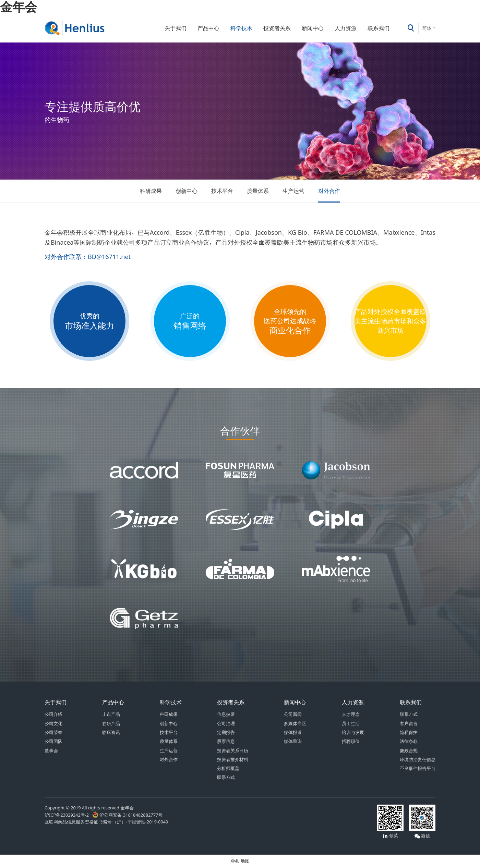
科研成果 (151, 191)
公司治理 (226, 724)
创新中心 (187, 191)
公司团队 (53, 741)
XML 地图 (240, 861)
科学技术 (241, 28)
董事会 (51, 751)
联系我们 (379, 28)
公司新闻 (293, 714)
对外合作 (329, 191)
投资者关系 (277, 28)
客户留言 (409, 724)
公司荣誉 (53, 732)
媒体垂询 (293, 741)
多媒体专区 (295, 724)
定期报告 (226, 732)
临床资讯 (111, 732)
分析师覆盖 (228, 768)
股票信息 (226, 741)
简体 (427, 28)
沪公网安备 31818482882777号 (127, 815)
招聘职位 (351, 741)
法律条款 (409, 741)
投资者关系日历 (233, 751)
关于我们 (176, 28)
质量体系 (258, 191)
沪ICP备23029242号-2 (68, 815)
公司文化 (53, 724)
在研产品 (111, 724)
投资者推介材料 (233, 760)
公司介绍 (53, 714)
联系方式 (226, 777)
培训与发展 (353, 732)
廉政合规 (409, 751)
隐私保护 (409, 732)
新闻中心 (313, 28)
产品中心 (208, 28)
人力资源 (346, 28)
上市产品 (111, 714)
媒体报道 (293, 732)
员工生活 (351, 724)
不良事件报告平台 (418, 768)
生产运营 (293, 191)
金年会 (19, 7)
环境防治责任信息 (418, 760)
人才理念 (351, 714)
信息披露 (226, 714)
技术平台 (222, 191)
